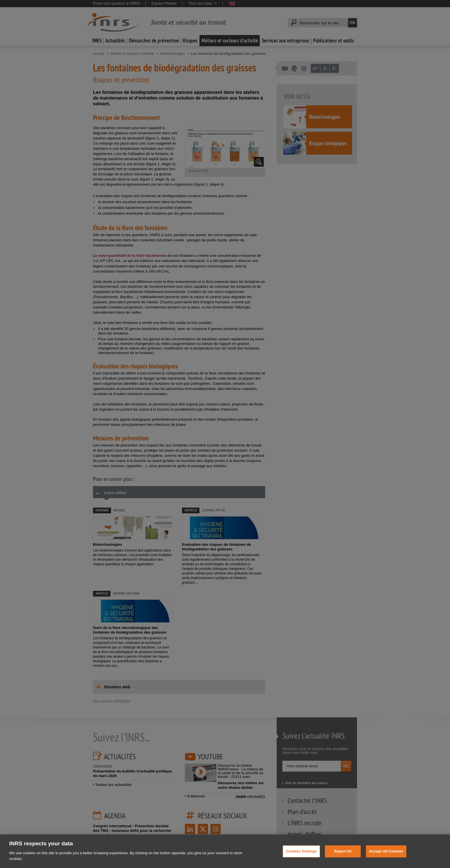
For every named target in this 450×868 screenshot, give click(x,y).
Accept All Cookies (386, 860)
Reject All (343, 860)
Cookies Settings (301, 860)
